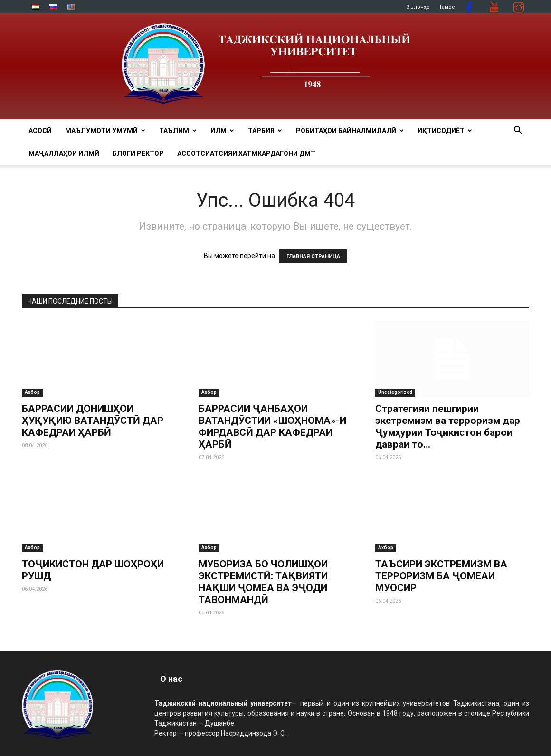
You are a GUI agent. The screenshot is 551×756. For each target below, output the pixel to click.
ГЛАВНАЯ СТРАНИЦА (313, 256)
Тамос (447, 7)
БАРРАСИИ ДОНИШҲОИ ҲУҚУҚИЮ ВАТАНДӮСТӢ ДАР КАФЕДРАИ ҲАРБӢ (93, 421)
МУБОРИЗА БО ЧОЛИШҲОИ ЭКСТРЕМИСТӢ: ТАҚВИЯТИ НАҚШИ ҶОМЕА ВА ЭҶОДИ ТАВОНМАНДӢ (263, 576)
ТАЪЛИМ (178, 131)
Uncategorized (395, 392)
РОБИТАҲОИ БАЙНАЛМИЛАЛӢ (350, 131)
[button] (518, 131)
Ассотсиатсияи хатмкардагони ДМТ (246, 153)
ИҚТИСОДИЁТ (445, 131)
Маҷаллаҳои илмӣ (64, 153)
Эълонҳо (418, 7)
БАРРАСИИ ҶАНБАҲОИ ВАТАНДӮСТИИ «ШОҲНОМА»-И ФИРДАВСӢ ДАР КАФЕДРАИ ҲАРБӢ (272, 426)
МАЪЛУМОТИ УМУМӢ (105, 131)
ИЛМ (222, 131)
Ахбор (32, 392)
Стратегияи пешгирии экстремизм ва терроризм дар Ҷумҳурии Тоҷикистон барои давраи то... (448, 426)
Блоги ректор (138, 153)
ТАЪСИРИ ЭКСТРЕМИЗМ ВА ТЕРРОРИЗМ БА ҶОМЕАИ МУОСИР (441, 576)
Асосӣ (40, 131)
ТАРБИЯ (265, 131)
